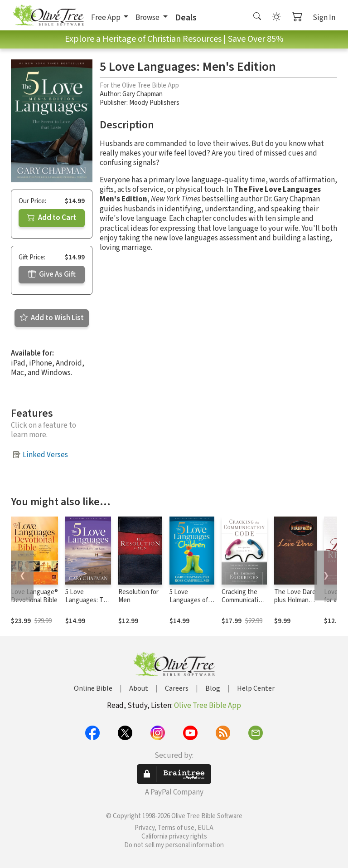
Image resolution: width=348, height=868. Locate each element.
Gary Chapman (143, 94)
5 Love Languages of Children (189, 601)
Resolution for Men (138, 596)
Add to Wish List (52, 318)
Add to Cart (52, 218)
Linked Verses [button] (45, 455)
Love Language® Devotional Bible (34, 596)
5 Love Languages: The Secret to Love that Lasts (88, 605)
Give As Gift (52, 274)
